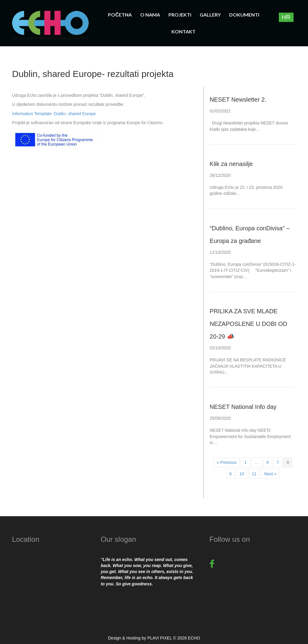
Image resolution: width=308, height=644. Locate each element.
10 (242, 474)
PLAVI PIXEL (160, 638)
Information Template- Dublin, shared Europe (54, 114)
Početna (120, 15)
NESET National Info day (243, 407)
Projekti (180, 15)
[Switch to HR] (286, 17)
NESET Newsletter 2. (238, 100)
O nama (150, 15)
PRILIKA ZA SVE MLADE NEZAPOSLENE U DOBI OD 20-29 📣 (248, 324)
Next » (270, 474)
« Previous (226, 462)
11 (254, 474)
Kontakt (183, 31)
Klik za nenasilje (231, 164)
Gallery (210, 15)
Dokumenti (244, 15)
